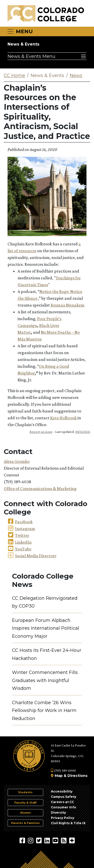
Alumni (25, 813)
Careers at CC (62, 802)
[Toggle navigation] (20, 31)
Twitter (22, 535)
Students (25, 792)
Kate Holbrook (63, 418)
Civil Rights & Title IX (68, 823)
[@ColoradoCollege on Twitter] (39, 840)
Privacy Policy (63, 818)
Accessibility (62, 791)
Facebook (24, 522)
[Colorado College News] (64, 840)
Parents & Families (25, 823)
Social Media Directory (36, 556)
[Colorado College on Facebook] (23, 840)
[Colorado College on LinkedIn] (48, 840)
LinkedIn (23, 542)
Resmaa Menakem (68, 305)
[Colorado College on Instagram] (31, 840)
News (76, 76)
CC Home (14, 76)
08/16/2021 (83, 432)
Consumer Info (64, 807)
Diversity (58, 813)
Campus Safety (64, 797)
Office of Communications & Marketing (40, 488)
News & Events (23, 44)
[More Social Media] (72, 840)
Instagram (25, 529)
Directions (77, 776)
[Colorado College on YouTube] (56, 840)
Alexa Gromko (17, 461)
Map (59, 776)
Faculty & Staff (25, 803)
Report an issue (41, 432)
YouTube (23, 549)
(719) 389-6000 (63, 770)
